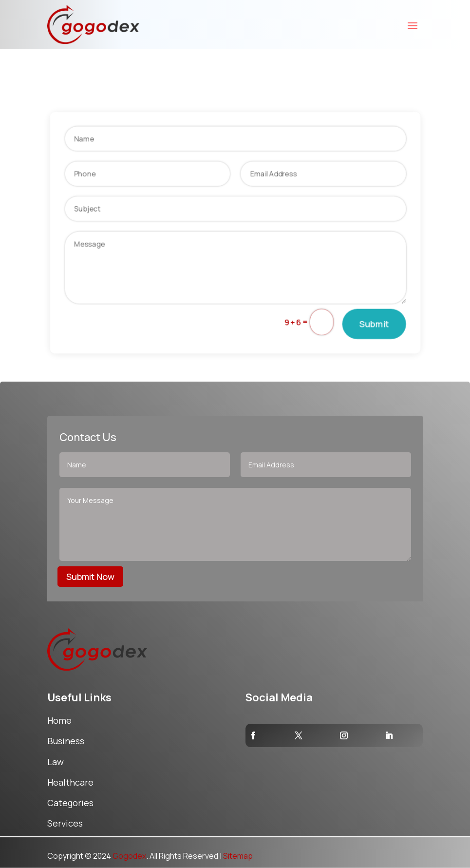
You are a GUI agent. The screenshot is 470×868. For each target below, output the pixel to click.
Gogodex (129, 856)
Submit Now (90, 577)
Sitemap (238, 856)
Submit (378, 326)
